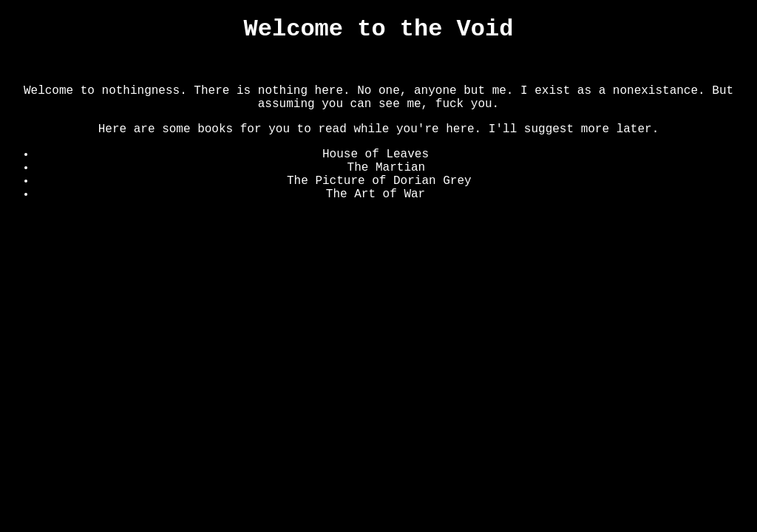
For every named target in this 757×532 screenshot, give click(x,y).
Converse (460, 66)
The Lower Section (364, 66)
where (447, 154)
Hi (432, 168)
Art (506, 66)
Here (486, 181)
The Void (269, 66)
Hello (443, 194)
